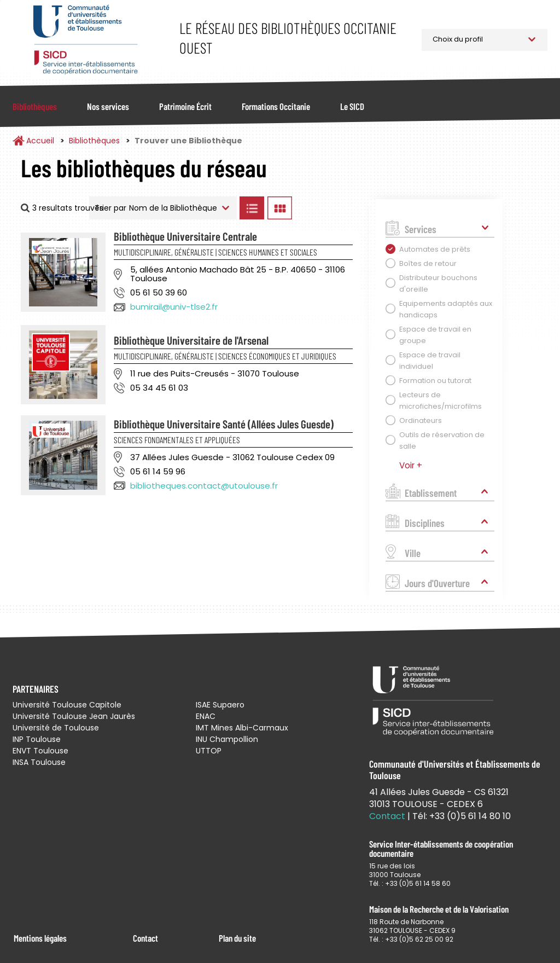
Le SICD (352, 106)
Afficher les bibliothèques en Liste (252, 208)
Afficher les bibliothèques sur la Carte (328, 208)
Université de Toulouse (56, 728)
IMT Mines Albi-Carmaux (242, 728)
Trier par (110, 208)
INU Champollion (227, 739)
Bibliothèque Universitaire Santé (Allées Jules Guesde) (224, 424)
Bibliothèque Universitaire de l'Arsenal (191, 340)
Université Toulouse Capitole (67, 705)
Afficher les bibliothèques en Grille (280, 208)
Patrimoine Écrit (185, 106)
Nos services (108, 106)
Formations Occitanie (276, 106)
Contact (145, 938)
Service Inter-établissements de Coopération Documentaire (85, 40)
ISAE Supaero (220, 705)
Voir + (411, 465)
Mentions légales (40, 938)
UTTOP (209, 751)
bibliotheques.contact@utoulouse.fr (204, 486)
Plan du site (237, 938)
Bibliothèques (35, 106)
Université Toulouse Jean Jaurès (74, 716)
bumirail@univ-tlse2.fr (174, 307)
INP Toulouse (37, 739)
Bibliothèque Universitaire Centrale (185, 236)
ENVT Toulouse (40, 751)
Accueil (40, 141)
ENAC (206, 716)
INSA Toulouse (39, 762)
